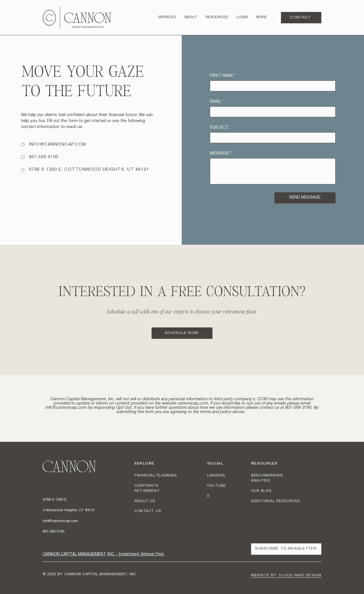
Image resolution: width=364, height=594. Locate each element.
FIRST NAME (223, 76)
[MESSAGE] (273, 171)
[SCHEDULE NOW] (182, 333)
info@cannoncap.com (66, 408)
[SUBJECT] (271, 138)
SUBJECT (219, 128)
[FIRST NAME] (271, 86)
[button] (217, 17)
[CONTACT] (301, 18)
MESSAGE (221, 153)
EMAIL (217, 102)
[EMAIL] (271, 112)
